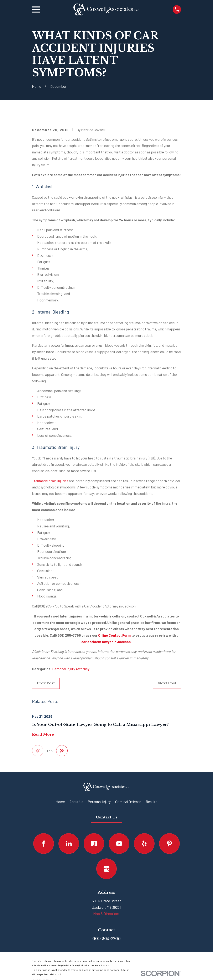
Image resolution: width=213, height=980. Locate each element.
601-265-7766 (106, 939)
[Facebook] (44, 844)
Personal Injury (99, 802)
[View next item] (62, 751)
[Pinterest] (169, 844)
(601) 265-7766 (49, 606)
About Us (76, 802)
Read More (43, 735)
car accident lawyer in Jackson (106, 642)
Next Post (167, 683)
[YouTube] (119, 844)
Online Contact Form (114, 635)
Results (152, 802)
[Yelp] (144, 844)
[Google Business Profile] (107, 869)
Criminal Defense (128, 802)
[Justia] (94, 844)
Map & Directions (106, 914)
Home (60, 802)
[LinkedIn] (69, 844)
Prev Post (46, 683)
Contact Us (106, 817)
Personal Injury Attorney (71, 669)
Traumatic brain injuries (50, 481)
